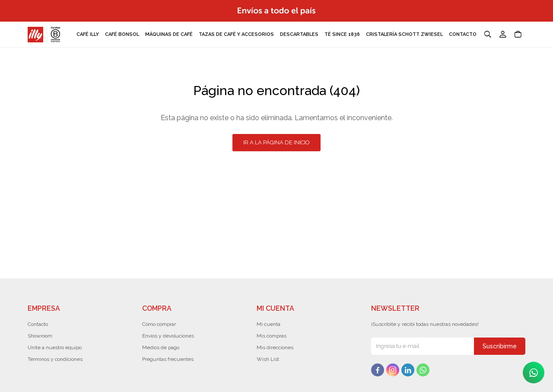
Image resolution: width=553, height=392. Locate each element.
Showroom (40, 336)
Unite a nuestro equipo (55, 347)
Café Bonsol (122, 34)
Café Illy (88, 34)
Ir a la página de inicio (276, 142)
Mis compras (272, 336)
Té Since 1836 (342, 34)
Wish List (268, 359)
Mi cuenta (269, 324)
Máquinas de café (169, 34)
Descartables (299, 34)
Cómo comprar (159, 324)
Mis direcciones (275, 347)
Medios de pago (161, 347)
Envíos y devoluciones (168, 336)
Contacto (463, 34)
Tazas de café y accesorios (236, 34)
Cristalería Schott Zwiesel (404, 34)
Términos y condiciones (55, 359)
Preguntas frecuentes (168, 359)
